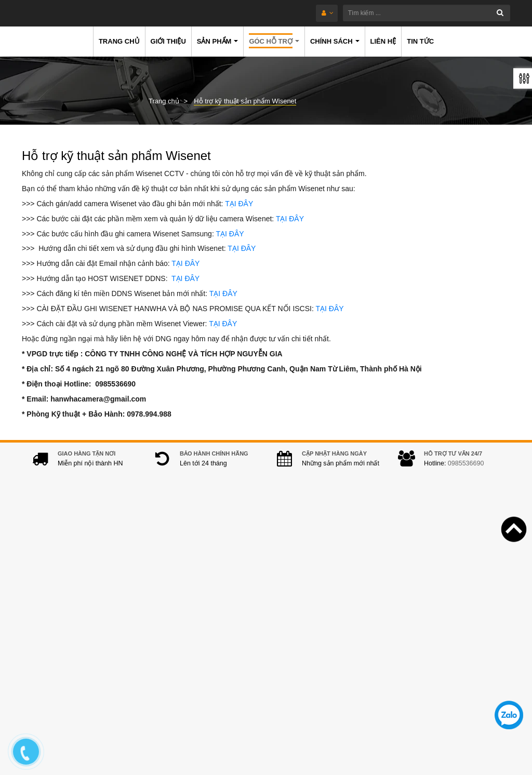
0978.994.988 (223, 660)
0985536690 (466, 474)
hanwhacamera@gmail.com (218, 676)
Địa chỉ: (162, 579)
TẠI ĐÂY (239, 204)
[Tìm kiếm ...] (290, 13)
